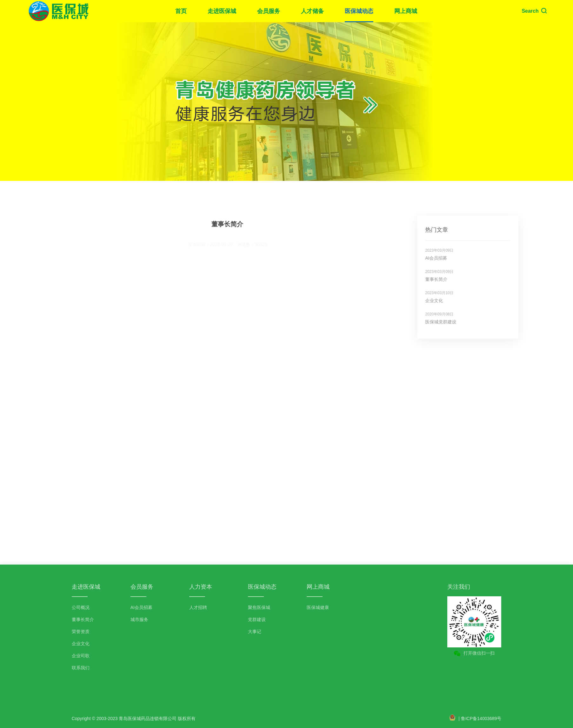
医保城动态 (359, 11)
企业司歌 (81, 656)
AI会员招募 (449, 258)
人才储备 (312, 11)
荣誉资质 (81, 632)
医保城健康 (318, 607)
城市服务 (139, 619)
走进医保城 (222, 11)
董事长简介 (449, 279)
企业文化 (447, 301)
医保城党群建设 (454, 322)
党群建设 (257, 619)
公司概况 (81, 607)
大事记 (255, 632)
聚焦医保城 (259, 607)
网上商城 (406, 11)
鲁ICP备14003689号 (481, 718)
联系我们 (81, 668)
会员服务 (269, 11)
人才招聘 (198, 607)
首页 (181, 11)
